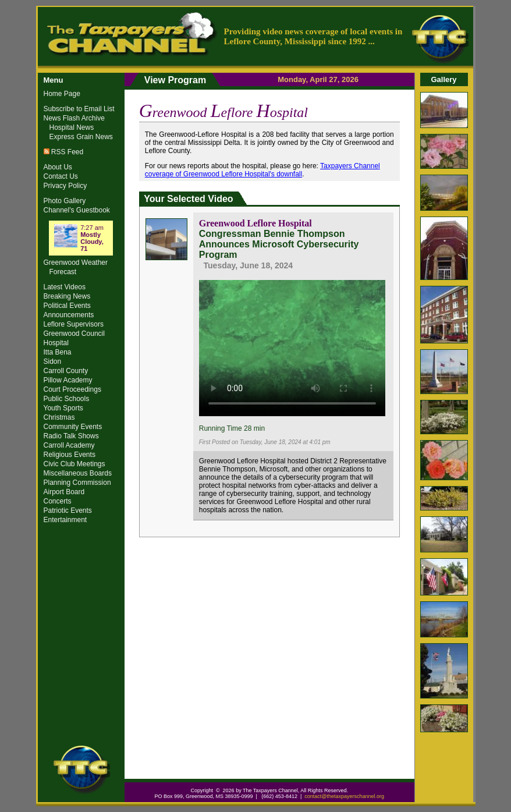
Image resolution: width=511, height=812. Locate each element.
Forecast (63, 272)
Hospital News (72, 127)
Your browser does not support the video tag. (292, 346)
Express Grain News (81, 137)
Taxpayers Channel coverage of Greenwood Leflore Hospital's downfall (262, 170)
